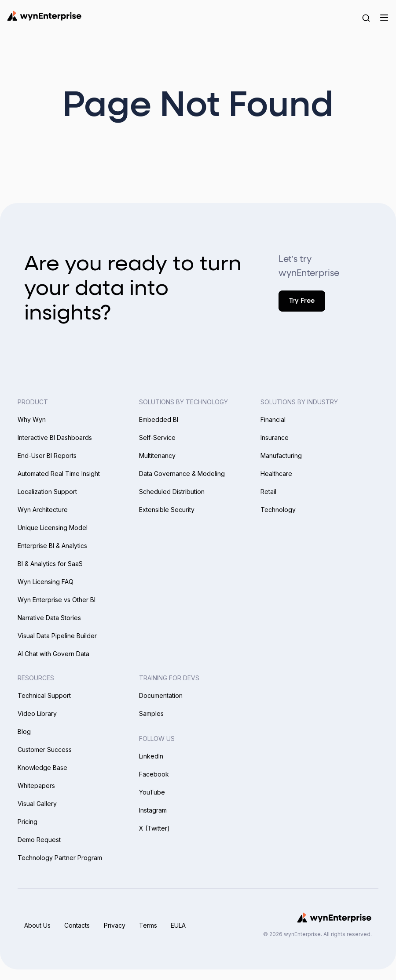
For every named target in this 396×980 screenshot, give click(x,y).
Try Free (302, 301)
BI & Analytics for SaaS (50, 564)
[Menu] (384, 18)
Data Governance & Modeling (182, 474)
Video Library (37, 713)
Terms (149, 925)
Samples (151, 713)
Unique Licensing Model (53, 528)
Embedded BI (159, 419)
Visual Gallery (37, 804)
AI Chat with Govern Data (53, 654)
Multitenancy (157, 456)
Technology (278, 510)
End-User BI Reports (47, 456)
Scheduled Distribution (172, 492)
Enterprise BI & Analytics (52, 546)
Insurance (275, 437)
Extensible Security (167, 510)
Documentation (161, 695)
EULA (180, 925)
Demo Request (39, 840)
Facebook (154, 774)
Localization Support (47, 492)
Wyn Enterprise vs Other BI (57, 600)
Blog (24, 731)
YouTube (152, 792)
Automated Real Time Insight (59, 474)
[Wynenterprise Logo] (44, 16)
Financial (273, 419)
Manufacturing (281, 456)
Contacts (77, 925)
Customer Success (45, 750)
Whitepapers (36, 786)
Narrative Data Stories (49, 618)
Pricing (27, 822)
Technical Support (44, 695)
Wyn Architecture (43, 510)
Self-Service (157, 437)
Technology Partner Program (60, 858)
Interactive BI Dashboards (55, 437)
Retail (268, 492)
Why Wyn (32, 419)
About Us (37, 925)
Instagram (153, 810)
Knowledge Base (42, 768)
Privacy (115, 925)
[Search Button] (366, 18)
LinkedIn (151, 756)
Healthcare (276, 474)
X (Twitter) (154, 828)
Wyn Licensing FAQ (46, 582)
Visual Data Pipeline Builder (57, 636)
